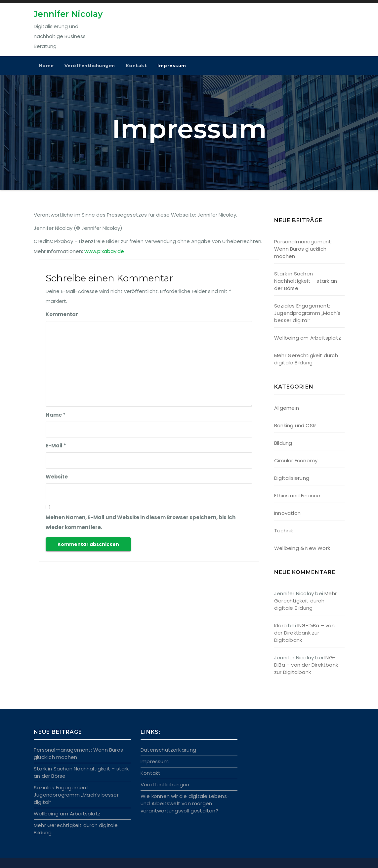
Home (46, 65)
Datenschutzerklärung (168, 750)
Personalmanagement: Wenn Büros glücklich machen (303, 249)
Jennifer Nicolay (68, 14)
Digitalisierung (292, 478)
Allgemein (287, 408)
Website (57, 477)
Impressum (172, 65)
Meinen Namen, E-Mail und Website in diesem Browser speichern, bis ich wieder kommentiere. (141, 522)
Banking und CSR (295, 425)
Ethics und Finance (297, 496)
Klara (280, 625)
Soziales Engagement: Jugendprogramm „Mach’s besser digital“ (307, 313)
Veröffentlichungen (90, 65)
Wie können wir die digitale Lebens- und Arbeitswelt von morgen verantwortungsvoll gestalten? (185, 803)
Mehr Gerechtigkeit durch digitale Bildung (306, 359)
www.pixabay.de (104, 251)
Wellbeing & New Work (302, 548)
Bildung (283, 443)
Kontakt (136, 65)
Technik (284, 531)
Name (56, 415)
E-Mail (56, 446)
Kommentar (62, 314)
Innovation (287, 513)
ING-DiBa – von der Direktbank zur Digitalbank (304, 633)
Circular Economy (296, 460)
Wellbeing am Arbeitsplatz (308, 338)
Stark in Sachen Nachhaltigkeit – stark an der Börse (306, 281)
